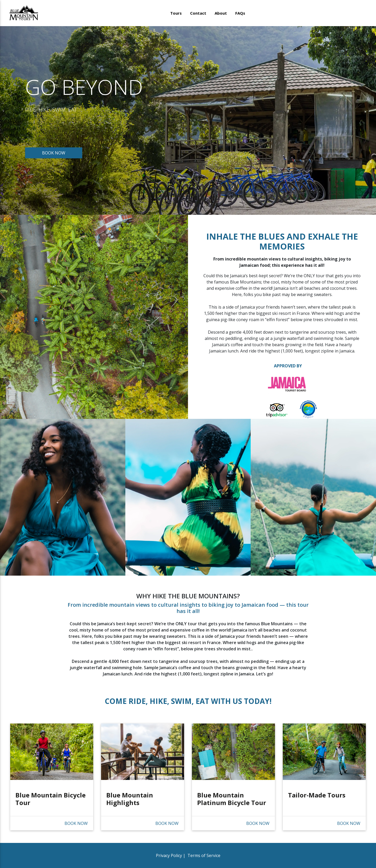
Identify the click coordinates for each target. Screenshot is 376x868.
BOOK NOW (54, 153)
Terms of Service (203, 855)
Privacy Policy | (171, 855)
